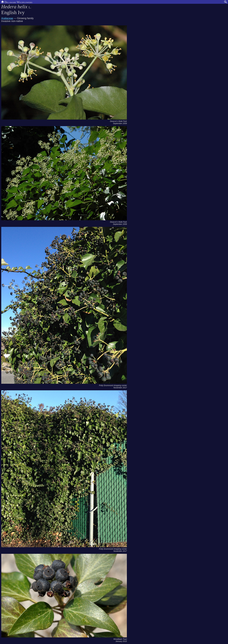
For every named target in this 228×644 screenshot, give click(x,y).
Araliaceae (7, 18)
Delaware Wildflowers (17, 2)
